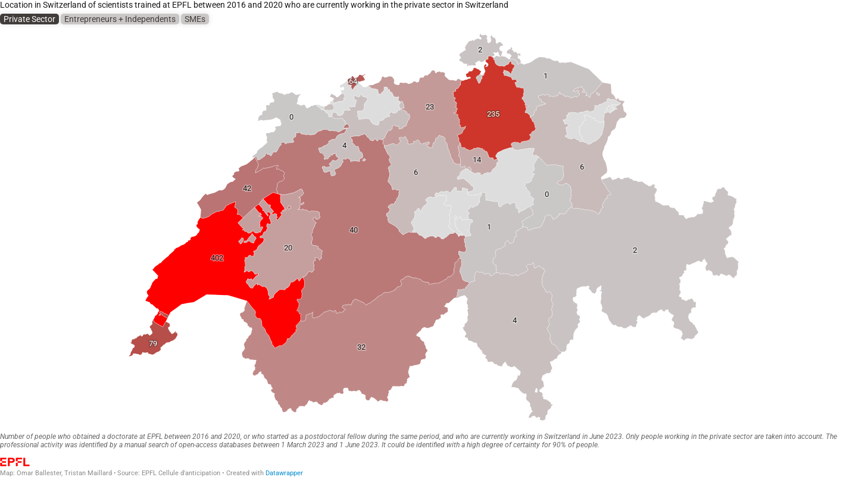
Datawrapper (284, 473)
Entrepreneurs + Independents (120, 19)
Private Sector (29, 19)
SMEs (195, 19)
